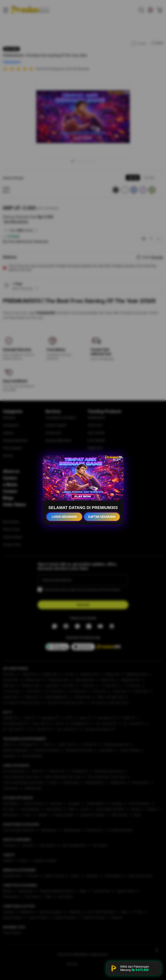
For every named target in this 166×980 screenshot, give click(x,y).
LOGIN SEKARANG (64, 517)
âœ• (117, 460)
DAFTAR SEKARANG (102, 517)
